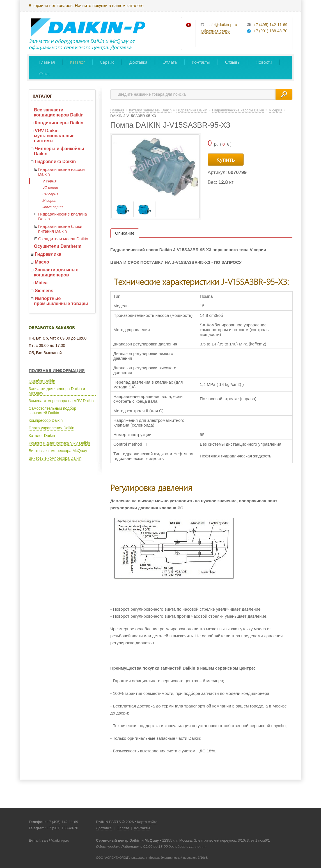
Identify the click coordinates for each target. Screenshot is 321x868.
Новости (264, 62)
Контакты (201, 62)
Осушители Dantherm (58, 246)
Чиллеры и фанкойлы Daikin (59, 151)
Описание (125, 233)
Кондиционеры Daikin (59, 123)
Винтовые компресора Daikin (55, 458)
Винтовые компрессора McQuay (58, 451)
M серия (49, 201)
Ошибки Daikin (42, 381)
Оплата (170, 62)
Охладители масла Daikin (63, 239)
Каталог (77, 62)
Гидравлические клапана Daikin (63, 216)
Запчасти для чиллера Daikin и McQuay (57, 391)
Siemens (44, 291)
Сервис (107, 62)
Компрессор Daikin (46, 420)
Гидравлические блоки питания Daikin (60, 229)
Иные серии (52, 207)
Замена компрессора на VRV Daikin (61, 401)
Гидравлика (48, 254)
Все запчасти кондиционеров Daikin (59, 112)
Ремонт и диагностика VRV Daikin (59, 443)
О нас (45, 73)
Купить (226, 160)
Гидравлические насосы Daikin (62, 172)
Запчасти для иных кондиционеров (56, 272)
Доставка (138, 62)
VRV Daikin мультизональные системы (54, 136)
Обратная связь (215, 31)
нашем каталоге (128, 5)
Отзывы (233, 62)
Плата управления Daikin (51, 428)
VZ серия (50, 188)
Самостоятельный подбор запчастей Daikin (52, 411)
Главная (47, 62)
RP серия (50, 194)
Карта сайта (147, 822)
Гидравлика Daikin (55, 162)
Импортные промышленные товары (61, 301)
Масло (42, 262)
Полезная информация (57, 370)
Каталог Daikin (42, 436)
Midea (41, 283)
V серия (49, 181)
